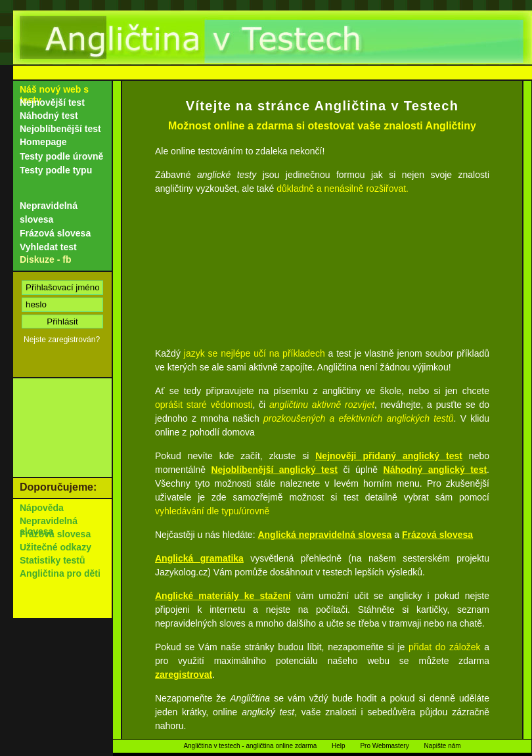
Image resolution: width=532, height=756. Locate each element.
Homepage (43, 142)
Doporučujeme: (58, 487)
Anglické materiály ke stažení (223, 596)
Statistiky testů (53, 560)
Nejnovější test (52, 102)
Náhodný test (49, 116)
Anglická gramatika (199, 558)
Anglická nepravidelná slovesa (324, 535)
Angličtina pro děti (60, 573)
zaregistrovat (184, 675)
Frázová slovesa (437, 535)
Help (339, 746)
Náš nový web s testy (54, 95)
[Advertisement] (322, 268)
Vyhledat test (48, 247)
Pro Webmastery (384, 746)
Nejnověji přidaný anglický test (389, 456)
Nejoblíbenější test (60, 129)
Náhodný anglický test (435, 470)
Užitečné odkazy (55, 547)
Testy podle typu (56, 170)
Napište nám (442, 746)
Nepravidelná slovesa (49, 212)
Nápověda (42, 508)
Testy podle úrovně (61, 156)
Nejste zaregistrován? (62, 340)
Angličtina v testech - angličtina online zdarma (250, 746)
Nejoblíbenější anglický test (274, 470)
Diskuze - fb (46, 259)
